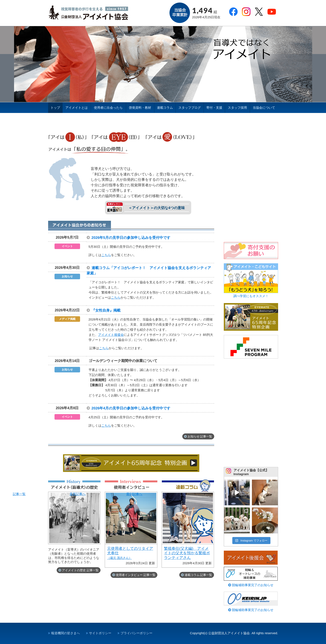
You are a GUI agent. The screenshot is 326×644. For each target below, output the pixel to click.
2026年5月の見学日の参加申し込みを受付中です (133, 238)
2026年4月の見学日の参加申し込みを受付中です (133, 408)
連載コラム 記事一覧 (198, 575)
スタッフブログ (190, 108)
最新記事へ (131, 530)
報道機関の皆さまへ (65, 633)
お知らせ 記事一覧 (200, 436)
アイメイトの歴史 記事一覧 (80, 570)
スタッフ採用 (237, 108)
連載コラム (165, 108)
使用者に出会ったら (108, 108)
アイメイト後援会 (111, 335)
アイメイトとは (77, 108)
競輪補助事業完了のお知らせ (251, 585)
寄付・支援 (214, 108)
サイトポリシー (100, 633)
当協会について (264, 108)
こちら (106, 255)
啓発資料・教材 (140, 108)
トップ (55, 108)
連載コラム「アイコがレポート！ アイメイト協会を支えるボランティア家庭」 (151, 271)
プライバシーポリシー (136, 633)
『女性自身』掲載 (108, 310)
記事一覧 (74, 518)
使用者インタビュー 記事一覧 (136, 575)
